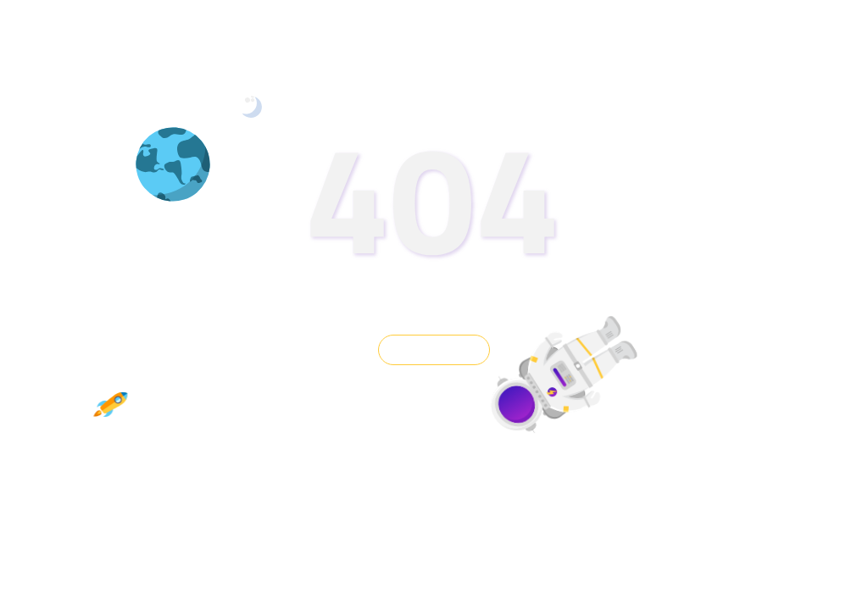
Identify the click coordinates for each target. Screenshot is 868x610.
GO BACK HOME (434, 350)
